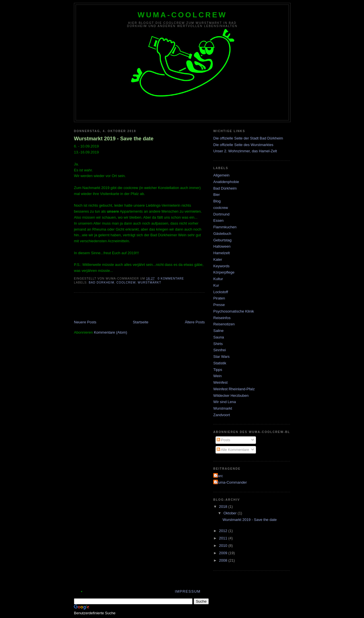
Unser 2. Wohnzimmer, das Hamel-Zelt (245, 151)
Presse (219, 305)
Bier (217, 195)
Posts (224, 440)
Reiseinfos (222, 318)
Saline (218, 331)
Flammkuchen (225, 227)
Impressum (188, 591)
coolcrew (126, 283)
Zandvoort (222, 415)
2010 (224, 546)
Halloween (222, 246)
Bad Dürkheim (102, 283)
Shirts (218, 344)
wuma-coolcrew (182, 15)
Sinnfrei (220, 350)
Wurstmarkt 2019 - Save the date (114, 139)
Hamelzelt (222, 253)
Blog (217, 201)
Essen (218, 220)
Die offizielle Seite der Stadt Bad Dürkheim (248, 138)
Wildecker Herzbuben (231, 396)
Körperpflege (224, 272)
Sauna (219, 337)
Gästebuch (222, 234)
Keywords (221, 266)
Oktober (231, 513)
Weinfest (220, 382)
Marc (219, 476)
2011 (224, 538)
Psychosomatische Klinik (234, 311)
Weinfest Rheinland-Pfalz (234, 389)
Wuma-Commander (231, 482)
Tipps (218, 370)
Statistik (220, 363)
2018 (224, 507)
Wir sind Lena (225, 402)
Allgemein (221, 175)
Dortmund (221, 214)
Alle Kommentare (233, 450)
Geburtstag (222, 240)
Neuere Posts (85, 322)
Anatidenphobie (226, 182)
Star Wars (221, 357)
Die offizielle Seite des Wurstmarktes (243, 145)
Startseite (141, 322)
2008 (224, 560)
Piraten (219, 298)
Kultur (218, 279)
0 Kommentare (171, 279)
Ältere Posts (195, 322)
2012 (224, 531)
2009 (224, 553)
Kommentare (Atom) (110, 332)
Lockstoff (221, 292)
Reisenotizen (224, 324)
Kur (216, 285)
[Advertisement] (140, 307)
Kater (218, 259)
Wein (217, 376)
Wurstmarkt (149, 283)
